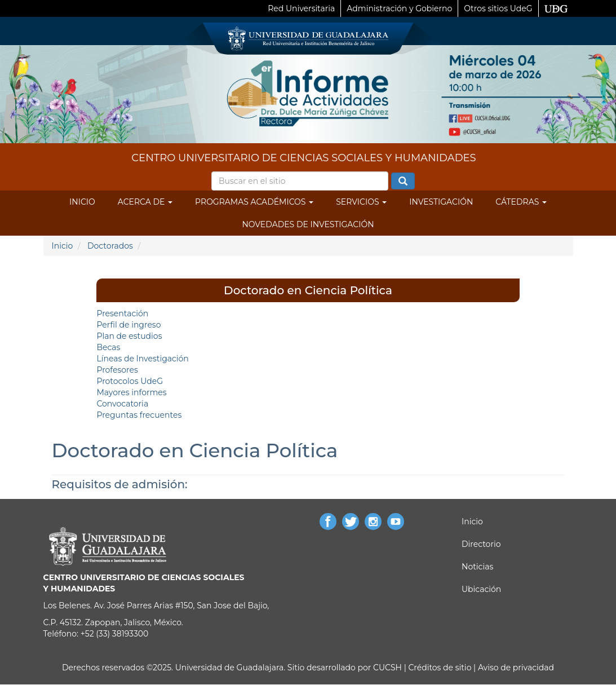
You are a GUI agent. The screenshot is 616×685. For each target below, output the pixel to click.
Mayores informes (131, 392)
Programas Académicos (254, 202)
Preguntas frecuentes (139, 415)
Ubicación (481, 589)
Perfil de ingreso (128, 325)
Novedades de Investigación (308, 224)
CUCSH (387, 668)
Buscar (403, 182)
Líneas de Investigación (142, 359)
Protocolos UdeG (130, 381)
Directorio (481, 544)
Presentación (122, 313)
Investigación (441, 202)
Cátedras (521, 202)
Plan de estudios (129, 336)
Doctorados (110, 246)
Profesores (117, 370)
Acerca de (145, 202)
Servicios (361, 202)
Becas (108, 347)
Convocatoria (122, 404)
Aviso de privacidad (515, 668)
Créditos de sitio (440, 668)
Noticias (477, 567)
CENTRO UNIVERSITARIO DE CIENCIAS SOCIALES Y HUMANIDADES (303, 158)
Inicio (82, 202)
